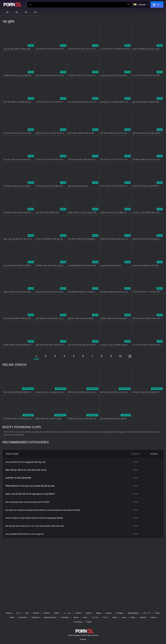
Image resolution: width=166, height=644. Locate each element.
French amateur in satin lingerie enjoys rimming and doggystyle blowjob (34, 518)
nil (7, 12)
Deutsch (109, 613)
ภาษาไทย (95, 617)
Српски (76, 617)
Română (36, 613)
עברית (18, 613)
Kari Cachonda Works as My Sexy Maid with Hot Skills (27, 502)
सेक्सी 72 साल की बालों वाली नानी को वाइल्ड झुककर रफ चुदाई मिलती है (30, 494)
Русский (78, 613)
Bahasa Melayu (133, 613)
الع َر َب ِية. (67, 613)
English (89, 622)
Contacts (83, 639)
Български (78, 622)
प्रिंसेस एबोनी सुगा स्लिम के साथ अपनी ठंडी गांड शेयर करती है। (26, 470)
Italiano (57, 613)
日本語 (115, 617)
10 (120, 356)
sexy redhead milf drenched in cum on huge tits (24, 534)
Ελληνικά (143, 617)
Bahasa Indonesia (50, 617)
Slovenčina (65, 617)
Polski (12, 617)
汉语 (27, 613)
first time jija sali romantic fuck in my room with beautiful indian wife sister (35, 526)
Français (9, 613)
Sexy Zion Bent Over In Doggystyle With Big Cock (26, 462)
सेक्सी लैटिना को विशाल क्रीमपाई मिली (18, 478)
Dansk (133, 617)
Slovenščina (23, 617)
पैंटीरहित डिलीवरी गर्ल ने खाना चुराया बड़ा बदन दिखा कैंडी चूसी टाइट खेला (30, 486)
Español (89, 613)
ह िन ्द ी (147, 613)
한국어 (105, 617)
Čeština (153, 617)
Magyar (99, 613)
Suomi (124, 617)
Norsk (85, 617)
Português (120, 613)
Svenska (46, 613)
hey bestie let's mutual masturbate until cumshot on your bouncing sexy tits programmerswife (43, 510)
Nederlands (35, 617)
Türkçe (157, 613)
